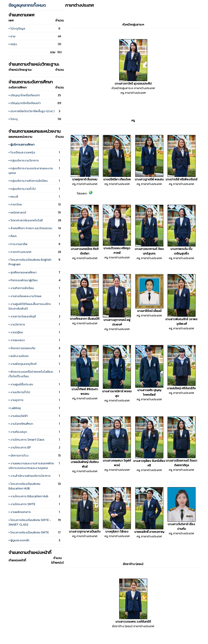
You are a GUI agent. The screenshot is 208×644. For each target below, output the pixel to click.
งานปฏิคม (17, 332)
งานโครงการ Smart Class (27, 439)
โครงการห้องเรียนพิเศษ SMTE (30, 532)
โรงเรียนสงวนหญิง (23, 152)
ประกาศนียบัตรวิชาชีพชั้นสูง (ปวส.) (32, 111)
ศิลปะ (14, 236)
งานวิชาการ (18, 324)
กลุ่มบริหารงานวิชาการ (25, 160)
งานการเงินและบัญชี (23, 316)
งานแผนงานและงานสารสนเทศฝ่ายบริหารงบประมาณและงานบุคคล (31, 465)
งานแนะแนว (18, 340)
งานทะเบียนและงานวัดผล (26, 296)
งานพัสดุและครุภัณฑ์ (23, 364)
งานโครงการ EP (21, 447)
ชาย (13, 36)
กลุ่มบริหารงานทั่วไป (23, 189)
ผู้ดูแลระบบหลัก (20, 540)
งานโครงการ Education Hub (29, 496)
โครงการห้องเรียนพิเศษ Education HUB (24, 486)
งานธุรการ (17, 400)
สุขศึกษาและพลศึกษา (23, 272)
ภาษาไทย (16, 204)
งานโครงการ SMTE (23, 504)
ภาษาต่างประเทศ (21, 252)
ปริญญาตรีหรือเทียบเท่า (26, 103)
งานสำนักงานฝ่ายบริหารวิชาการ (30, 476)
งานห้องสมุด (19, 432)
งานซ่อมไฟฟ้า (19, 416)
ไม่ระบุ (14, 119)
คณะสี (14, 196)
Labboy (16, 408)
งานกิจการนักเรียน (22, 288)
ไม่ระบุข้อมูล (18, 28)
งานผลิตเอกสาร (21, 512)
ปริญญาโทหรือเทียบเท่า (25, 95)
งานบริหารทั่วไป (20, 392)
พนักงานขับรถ (19, 356)
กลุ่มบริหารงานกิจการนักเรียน (29, 181)
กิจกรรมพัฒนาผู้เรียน (24, 280)
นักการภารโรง (19, 455)
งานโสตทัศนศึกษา (22, 424)
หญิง (14, 44)
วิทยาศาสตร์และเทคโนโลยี (27, 220)
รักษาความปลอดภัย (23, 348)
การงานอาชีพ (19, 244)
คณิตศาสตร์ (18, 212)
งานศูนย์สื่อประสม (22, 384)
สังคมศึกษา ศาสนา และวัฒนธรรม (31, 228)
